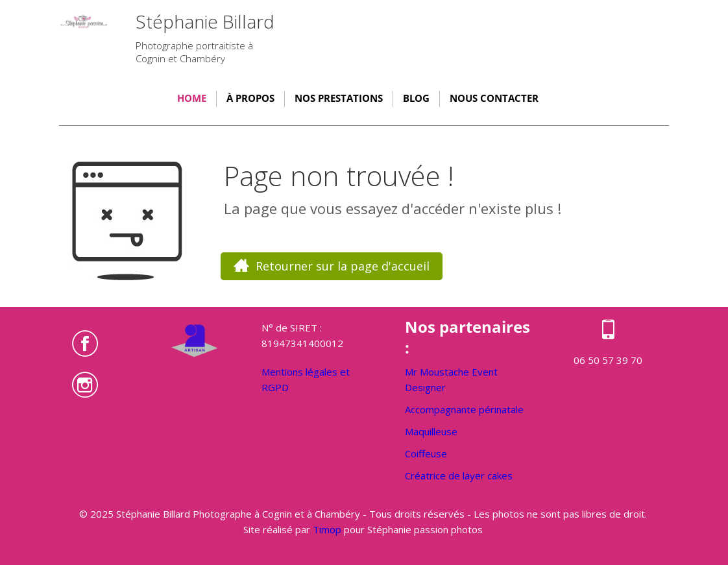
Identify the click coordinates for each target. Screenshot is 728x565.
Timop (327, 529)
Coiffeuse (426, 453)
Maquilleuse (431, 431)
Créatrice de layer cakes (459, 475)
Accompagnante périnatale (464, 409)
